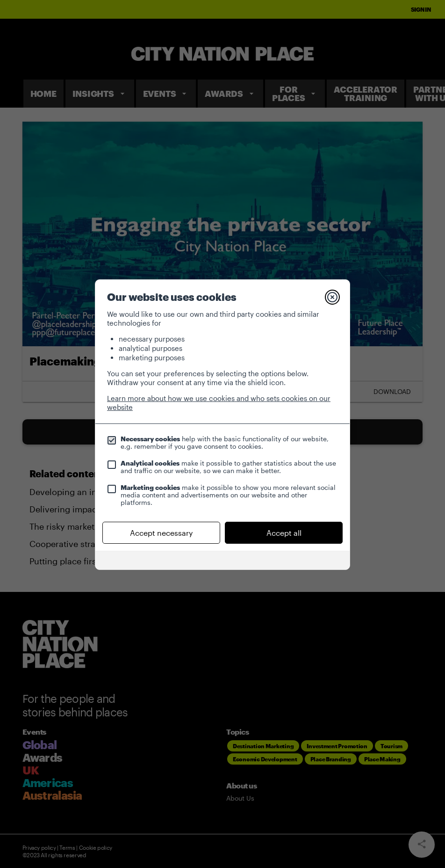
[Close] (332, 297)
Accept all (284, 533)
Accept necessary (161, 533)
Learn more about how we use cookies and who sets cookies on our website (219, 403)
